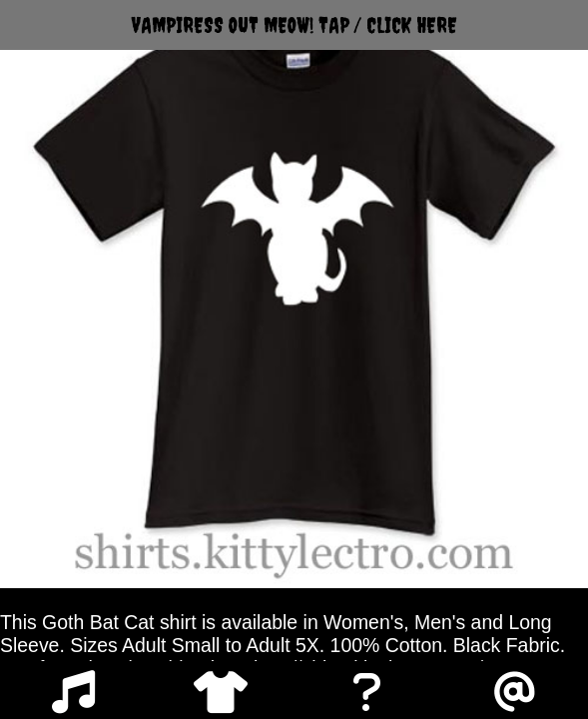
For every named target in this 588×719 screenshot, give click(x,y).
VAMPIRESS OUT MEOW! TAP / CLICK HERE (294, 25)
